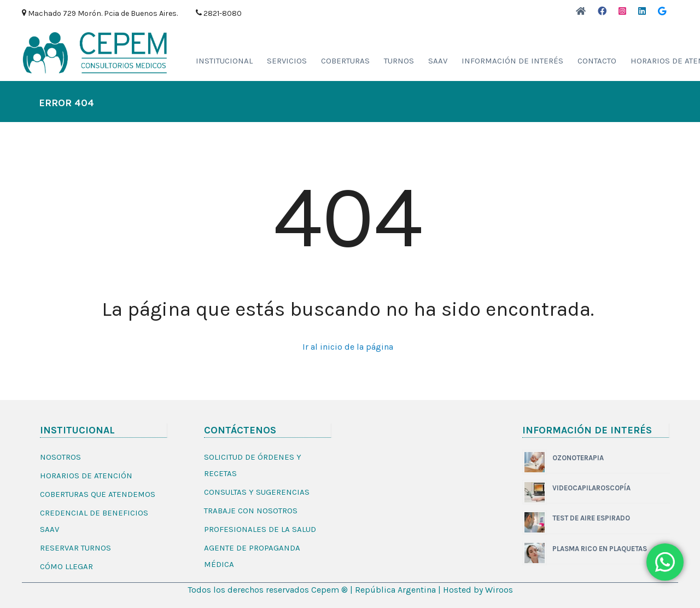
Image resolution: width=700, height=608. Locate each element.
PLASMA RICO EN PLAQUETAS (600, 549)
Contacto (597, 61)
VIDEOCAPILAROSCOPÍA (591, 488)
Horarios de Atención (86, 476)
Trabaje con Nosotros (251, 511)
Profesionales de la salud (260, 529)
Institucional (224, 61)
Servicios (287, 61)
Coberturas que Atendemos (98, 494)
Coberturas (345, 61)
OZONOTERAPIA (578, 458)
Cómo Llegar (66, 566)
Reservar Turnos (75, 548)
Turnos (399, 61)
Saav (438, 61)
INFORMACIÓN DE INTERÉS (512, 61)
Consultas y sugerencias (257, 492)
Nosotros (60, 457)
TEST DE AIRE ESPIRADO (591, 518)
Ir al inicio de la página (348, 347)
